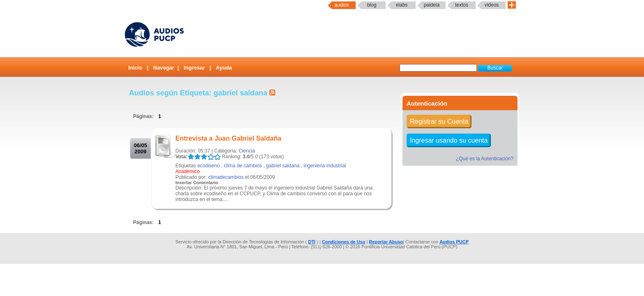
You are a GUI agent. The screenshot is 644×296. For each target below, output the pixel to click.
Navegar (164, 68)
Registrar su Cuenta (439, 121)
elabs (402, 5)
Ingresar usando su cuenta (449, 140)
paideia (432, 5)
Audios (342, 5)
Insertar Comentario (197, 183)
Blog (372, 5)
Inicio (135, 68)
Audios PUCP (454, 242)
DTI (312, 242)
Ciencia (247, 151)
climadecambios (226, 177)
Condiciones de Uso (344, 242)
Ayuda (224, 68)
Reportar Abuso (386, 242)
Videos (492, 5)
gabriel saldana (283, 166)
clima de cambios (243, 166)
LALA (191, 157)
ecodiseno (208, 166)
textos (462, 5)
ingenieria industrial (325, 166)
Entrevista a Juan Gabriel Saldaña (228, 138)
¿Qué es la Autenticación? (485, 159)
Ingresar (194, 68)
